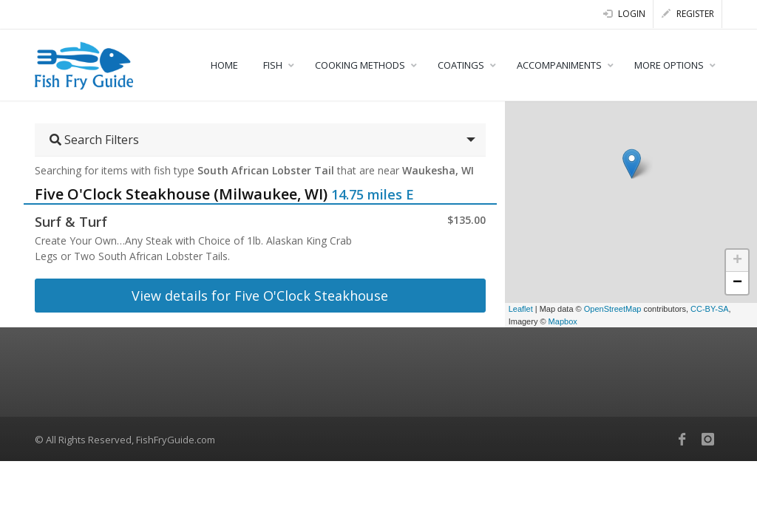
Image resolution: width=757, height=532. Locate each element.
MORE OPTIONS (669, 65)
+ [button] (737, 261)
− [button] (737, 283)
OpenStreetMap (613, 309)
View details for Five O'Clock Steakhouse (260, 296)
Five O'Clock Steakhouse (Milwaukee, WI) (181, 194)
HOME (224, 65)
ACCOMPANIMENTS (559, 65)
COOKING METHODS (360, 65)
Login (624, 14)
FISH (273, 65)
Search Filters (94, 140)
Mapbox (563, 321)
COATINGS (461, 65)
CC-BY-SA (710, 309)
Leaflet (521, 309)
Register (688, 14)
